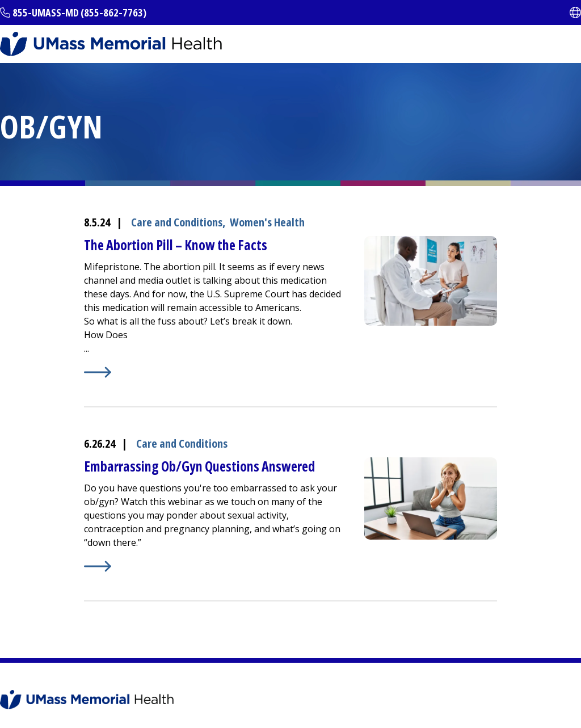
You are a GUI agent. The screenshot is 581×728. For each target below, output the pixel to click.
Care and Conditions (177, 222)
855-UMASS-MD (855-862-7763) (79, 12)
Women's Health (267, 222)
